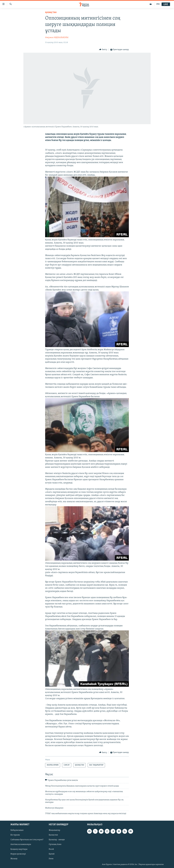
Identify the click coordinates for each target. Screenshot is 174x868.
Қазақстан (53, 835)
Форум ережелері (18, 854)
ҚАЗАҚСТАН (51, 12)
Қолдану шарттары (19, 849)
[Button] (103, 50)
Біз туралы (15, 835)
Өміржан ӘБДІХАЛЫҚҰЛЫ (57, 38)
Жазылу (14, 859)
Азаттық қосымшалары (21, 844)
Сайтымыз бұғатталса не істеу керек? (27, 840)
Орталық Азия (55, 844)
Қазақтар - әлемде (57, 840)
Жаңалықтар (54, 830)
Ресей (51, 849)
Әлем (51, 859)
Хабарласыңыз (17, 830)
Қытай (52, 854)
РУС (158, 4)
